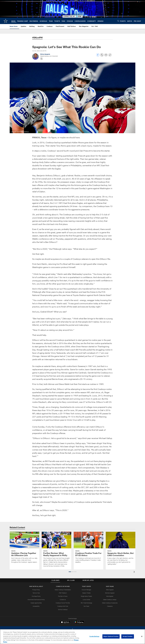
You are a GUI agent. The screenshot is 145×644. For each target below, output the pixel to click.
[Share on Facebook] (98, 56)
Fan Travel (86, 606)
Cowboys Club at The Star (63, 603)
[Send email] (106, 56)
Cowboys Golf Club (63, 606)
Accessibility (36, 606)
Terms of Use (36, 593)
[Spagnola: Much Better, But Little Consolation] (121, 550)
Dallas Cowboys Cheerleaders (63, 590)
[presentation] (135, 572)
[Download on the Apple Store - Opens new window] (65, 622)
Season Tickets (86, 593)
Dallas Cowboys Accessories (110, 603)
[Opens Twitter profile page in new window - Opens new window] (41, 59)
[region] (72, 637)
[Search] (118, 21)
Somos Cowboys (63, 609)
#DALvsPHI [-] (37, 38)
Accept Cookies (128, 636)
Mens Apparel (110, 590)
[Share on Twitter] (102, 56)
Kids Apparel (110, 596)
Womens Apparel (110, 593)
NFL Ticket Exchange (86, 603)
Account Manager (86, 590)
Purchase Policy (36, 596)
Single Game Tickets (86, 596)
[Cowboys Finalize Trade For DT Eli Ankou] (89, 549)
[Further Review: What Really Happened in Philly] (56, 551)
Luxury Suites (86, 600)
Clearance (110, 606)
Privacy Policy (36, 590)
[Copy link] (110, 55)
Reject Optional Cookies (111, 636)
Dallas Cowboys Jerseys (110, 600)
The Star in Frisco (63, 596)
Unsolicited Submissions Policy (36, 600)
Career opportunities (36, 603)
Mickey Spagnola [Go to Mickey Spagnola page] (45, 54)
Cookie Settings (94, 636)
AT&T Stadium (63, 593)
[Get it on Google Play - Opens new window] (79, 623)
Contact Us (63, 600)
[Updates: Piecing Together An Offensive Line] (24, 549)
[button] (70, 572)
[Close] (142, 636)
